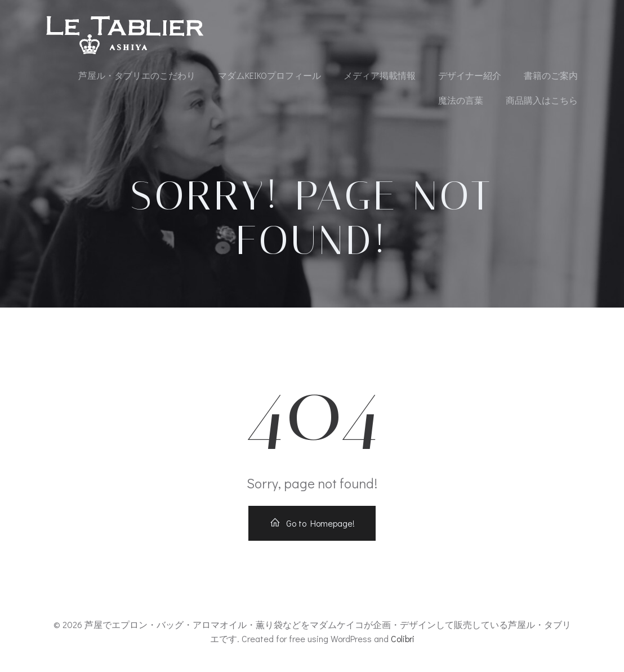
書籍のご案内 (551, 75)
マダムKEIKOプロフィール (269, 75)
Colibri (403, 638)
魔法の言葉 (461, 100)
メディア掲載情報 (380, 75)
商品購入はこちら (542, 100)
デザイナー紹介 (470, 75)
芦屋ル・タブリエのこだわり (137, 75)
